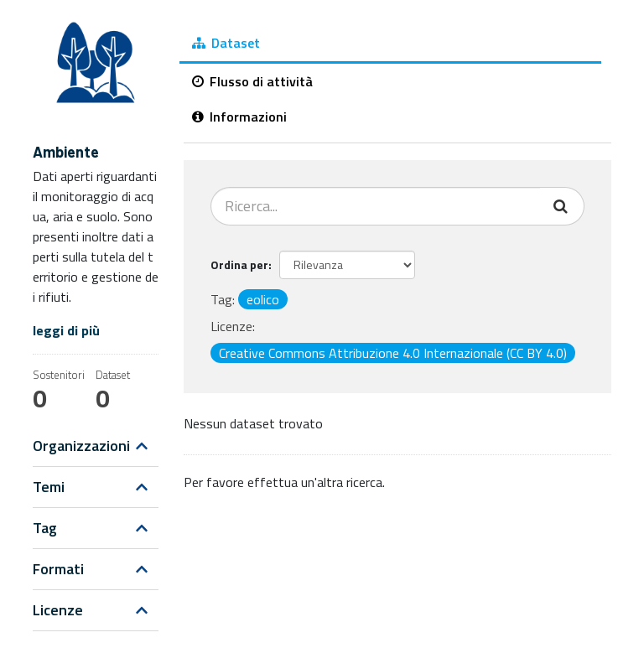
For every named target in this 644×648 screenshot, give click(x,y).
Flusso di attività (252, 81)
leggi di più (66, 330)
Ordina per (239, 264)
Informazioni (239, 117)
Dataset (226, 43)
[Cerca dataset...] (376, 206)
